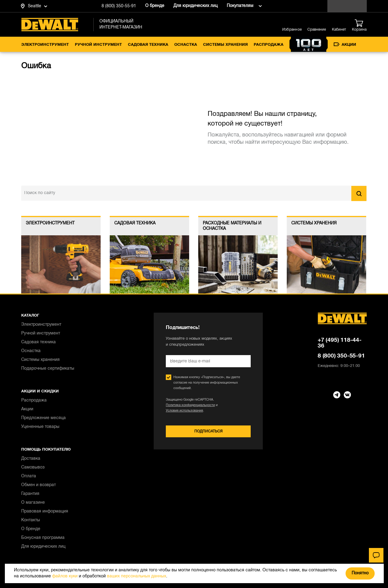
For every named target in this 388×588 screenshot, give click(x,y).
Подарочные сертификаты (48, 369)
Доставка (31, 459)
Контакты (31, 520)
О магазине (33, 503)
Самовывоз (33, 467)
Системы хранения (225, 45)
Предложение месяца (43, 418)
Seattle (35, 6)
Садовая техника (148, 45)
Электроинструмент (45, 45)
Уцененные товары (40, 427)
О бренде (155, 6)
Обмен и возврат (38, 485)
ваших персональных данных (137, 576)
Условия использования (184, 411)
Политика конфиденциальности (190, 405)
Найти (359, 193)
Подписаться (208, 431)
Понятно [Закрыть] (360, 573)
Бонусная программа (43, 538)
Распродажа (269, 45)
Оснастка (186, 45)
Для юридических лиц (196, 6)
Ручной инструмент (98, 45)
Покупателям (240, 6)
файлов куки (65, 576)
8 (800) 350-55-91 (119, 6)
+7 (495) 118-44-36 (340, 343)
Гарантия (30, 494)
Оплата (29, 476)
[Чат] (376, 555)
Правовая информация (45, 511)
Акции (345, 45)
